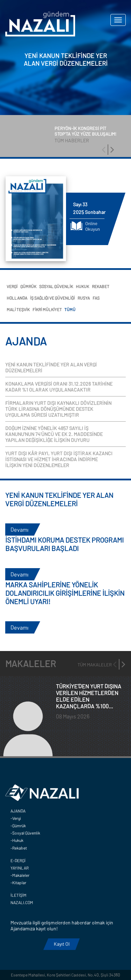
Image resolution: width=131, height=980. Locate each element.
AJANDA (18, 811)
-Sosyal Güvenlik (25, 833)
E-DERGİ (18, 860)
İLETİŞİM (19, 895)
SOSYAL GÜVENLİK (56, 286)
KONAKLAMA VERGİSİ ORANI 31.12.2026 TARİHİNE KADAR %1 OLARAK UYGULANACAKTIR (59, 387)
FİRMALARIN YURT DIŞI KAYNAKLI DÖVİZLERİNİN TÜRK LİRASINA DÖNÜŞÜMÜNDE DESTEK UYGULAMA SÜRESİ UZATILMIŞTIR (58, 409)
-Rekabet (19, 848)
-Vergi (16, 818)
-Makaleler (20, 875)
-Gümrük (18, 825)
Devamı (20, 530)
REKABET (101, 286)
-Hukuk (17, 840)
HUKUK (82, 286)
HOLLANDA (17, 298)
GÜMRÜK (28, 286)
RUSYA (84, 298)
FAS (96, 298)
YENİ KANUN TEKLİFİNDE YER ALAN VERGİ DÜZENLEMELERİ (51, 367)
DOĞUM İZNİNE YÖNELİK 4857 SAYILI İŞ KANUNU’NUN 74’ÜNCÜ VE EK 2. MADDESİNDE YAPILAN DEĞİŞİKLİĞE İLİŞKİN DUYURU (54, 434)
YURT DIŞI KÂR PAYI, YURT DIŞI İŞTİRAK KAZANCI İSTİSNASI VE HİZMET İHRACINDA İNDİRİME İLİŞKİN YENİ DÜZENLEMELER (59, 459)
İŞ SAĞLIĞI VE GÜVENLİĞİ (52, 298)
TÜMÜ (70, 309)
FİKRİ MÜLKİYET (47, 309)
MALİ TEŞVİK (18, 309)
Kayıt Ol (62, 944)
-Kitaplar (18, 882)
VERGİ (12, 286)
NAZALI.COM (22, 902)
